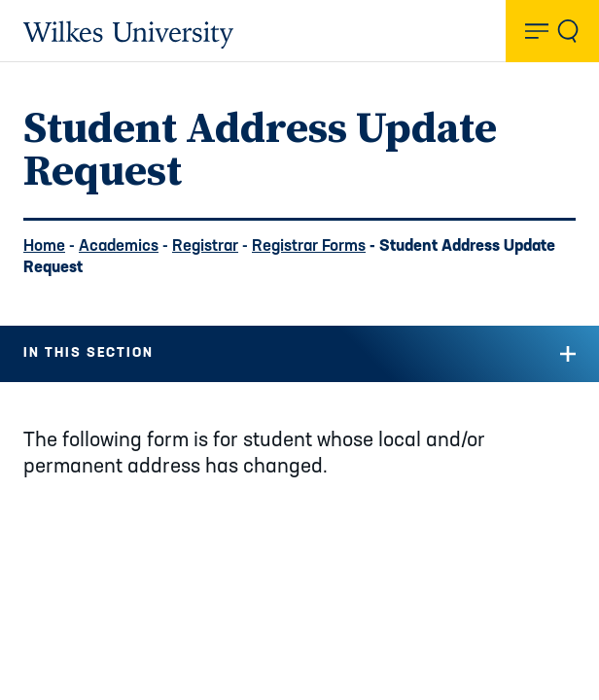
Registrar (205, 246)
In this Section (88, 353)
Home (44, 246)
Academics (119, 246)
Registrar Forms (309, 246)
